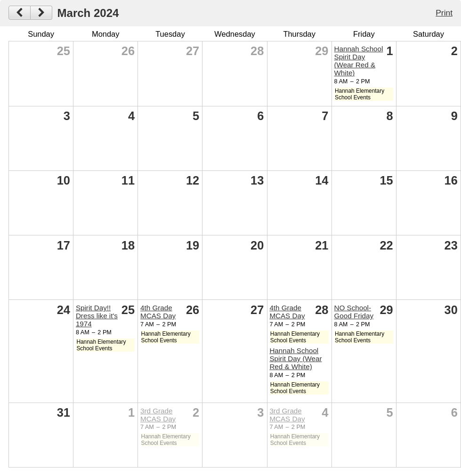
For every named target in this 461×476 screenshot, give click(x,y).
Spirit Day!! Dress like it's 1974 (97, 316)
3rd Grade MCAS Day (158, 415)
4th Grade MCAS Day (158, 312)
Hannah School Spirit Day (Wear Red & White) (359, 61)
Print (444, 13)
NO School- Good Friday (354, 312)
